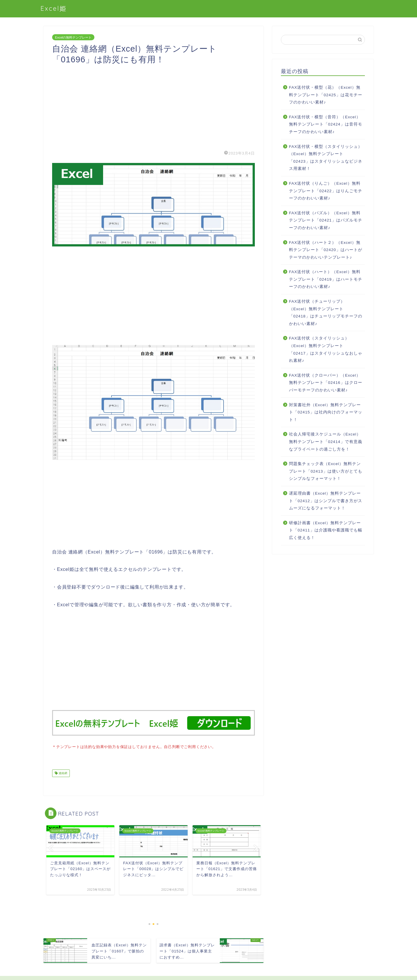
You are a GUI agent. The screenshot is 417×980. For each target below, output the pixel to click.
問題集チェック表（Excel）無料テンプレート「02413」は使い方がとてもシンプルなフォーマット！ (326, 471)
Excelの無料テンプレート (73, 37)
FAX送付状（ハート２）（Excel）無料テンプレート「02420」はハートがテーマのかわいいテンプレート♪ (326, 250)
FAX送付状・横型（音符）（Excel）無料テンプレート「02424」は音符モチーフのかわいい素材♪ (326, 124)
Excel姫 (54, 8)
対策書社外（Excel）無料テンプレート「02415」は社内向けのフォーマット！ (326, 412)
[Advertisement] (153, 106)
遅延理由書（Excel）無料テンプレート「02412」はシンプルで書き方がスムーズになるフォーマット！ (326, 501)
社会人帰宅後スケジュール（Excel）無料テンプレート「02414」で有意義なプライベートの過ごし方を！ (326, 442)
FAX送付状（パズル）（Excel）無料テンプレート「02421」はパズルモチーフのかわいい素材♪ (326, 220)
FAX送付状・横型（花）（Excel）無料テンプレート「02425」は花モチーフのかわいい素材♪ (326, 95)
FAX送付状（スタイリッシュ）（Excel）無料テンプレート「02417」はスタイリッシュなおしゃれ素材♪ (326, 349)
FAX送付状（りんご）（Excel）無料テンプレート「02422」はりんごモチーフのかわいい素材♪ (326, 191)
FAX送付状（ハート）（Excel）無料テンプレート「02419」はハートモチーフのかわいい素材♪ (326, 279)
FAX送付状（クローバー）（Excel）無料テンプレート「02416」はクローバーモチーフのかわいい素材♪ (326, 383)
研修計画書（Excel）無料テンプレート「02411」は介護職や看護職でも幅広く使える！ (326, 530)
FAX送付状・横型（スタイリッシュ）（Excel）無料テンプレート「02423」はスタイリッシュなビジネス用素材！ (326, 158)
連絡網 (62, 773)
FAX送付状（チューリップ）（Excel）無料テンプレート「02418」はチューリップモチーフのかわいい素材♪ (326, 313)
